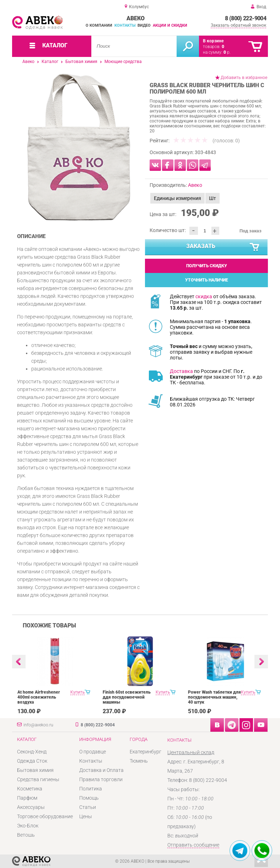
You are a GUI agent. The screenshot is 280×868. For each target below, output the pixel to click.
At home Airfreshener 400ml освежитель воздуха (39, 697)
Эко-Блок (28, 826)
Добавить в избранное (244, 78)
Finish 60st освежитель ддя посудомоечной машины (127, 697)
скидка (204, 296)
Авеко (28, 62)
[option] (79, 147)
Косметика (30, 789)
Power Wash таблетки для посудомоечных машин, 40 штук (214, 697)
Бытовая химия (81, 62)
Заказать (223, 247)
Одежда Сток (32, 761)
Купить (77, 692)
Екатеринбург (146, 752)
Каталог (50, 62)
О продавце (93, 752)
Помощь (89, 798)
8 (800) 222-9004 (246, 18)
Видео (144, 25)
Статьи (88, 807)
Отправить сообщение (193, 845)
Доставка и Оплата (101, 770)
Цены (86, 816)
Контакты (125, 25)
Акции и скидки (170, 25)
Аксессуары (31, 807)
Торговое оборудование (45, 816)
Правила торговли (101, 779)
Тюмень (139, 761)
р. (227, 52)
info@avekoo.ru (38, 725)
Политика (91, 789)
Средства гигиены (38, 779)
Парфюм (27, 798)
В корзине (213, 41)
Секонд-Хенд (32, 752)
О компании (99, 25)
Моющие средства (123, 62)
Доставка (181, 371)
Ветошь (26, 835)
